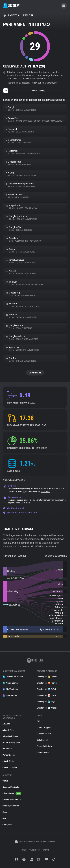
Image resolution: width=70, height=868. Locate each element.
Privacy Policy (35, 850)
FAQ (39, 721)
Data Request (42, 740)
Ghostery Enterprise (11, 806)
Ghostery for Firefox (47, 683)
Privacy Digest (10, 695)
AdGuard (6, 724)
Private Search (10, 683)
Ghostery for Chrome (47, 677)
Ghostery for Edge (46, 702)
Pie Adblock (7, 749)
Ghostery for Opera (46, 695)
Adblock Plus (8, 730)
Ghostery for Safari (46, 689)
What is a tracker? (14, 508)
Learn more (46, 492)
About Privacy (43, 753)
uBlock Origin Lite (10, 767)
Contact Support (44, 728)
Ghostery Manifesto (11, 787)
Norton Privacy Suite (11, 743)
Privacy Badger (9, 755)
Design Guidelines (44, 746)
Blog (4, 818)
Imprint (46, 850)
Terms (24, 850)
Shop (5, 812)
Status (5, 781)
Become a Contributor (12, 800)
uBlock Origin (8, 761)
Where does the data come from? (21, 513)
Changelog (7, 825)
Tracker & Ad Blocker (13, 677)
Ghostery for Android (47, 708)
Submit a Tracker (44, 734)
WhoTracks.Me (10, 689)
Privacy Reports (12, 793)
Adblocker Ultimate (10, 736)
